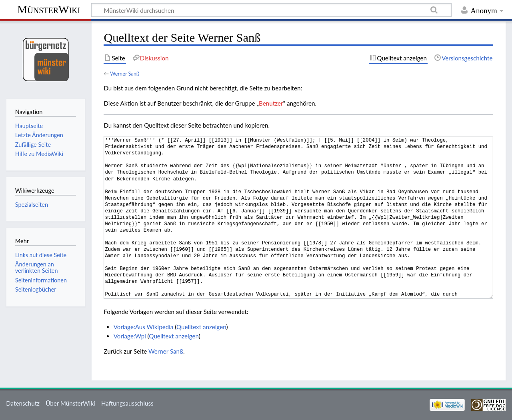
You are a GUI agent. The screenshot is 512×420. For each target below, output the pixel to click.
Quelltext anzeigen (201, 327)
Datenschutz (23, 403)
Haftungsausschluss (127, 403)
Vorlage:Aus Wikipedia (144, 327)
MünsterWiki (49, 9)
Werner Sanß (125, 74)
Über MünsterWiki (70, 403)
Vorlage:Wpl (130, 336)
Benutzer (271, 103)
